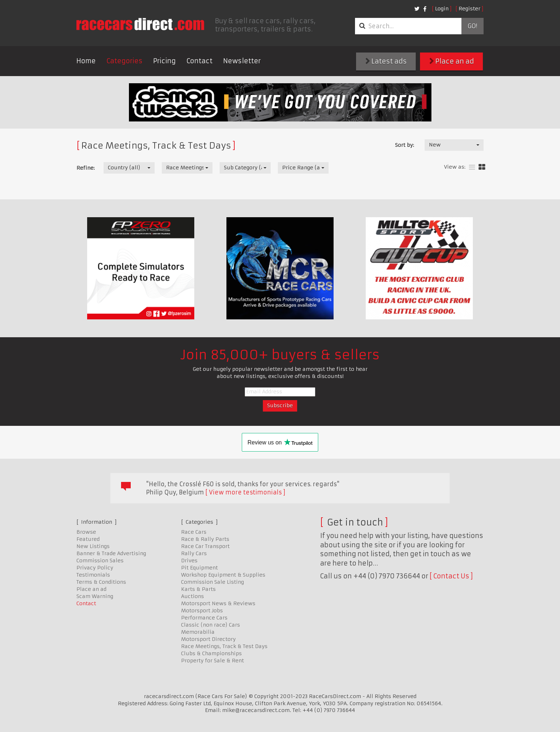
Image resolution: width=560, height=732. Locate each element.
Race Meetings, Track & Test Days (224, 646)
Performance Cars (204, 618)
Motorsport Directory (208, 639)
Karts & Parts (198, 589)
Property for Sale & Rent (212, 661)
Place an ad (452, 61)
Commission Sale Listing (212, 582)
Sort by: (404, 145)
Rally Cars (194, 553)
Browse (86, 532)
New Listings (93, 546)
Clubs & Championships (211, 653)
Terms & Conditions (101, 582)
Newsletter (242, 61)
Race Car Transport (205, 546)
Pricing (164, 61)
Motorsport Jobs (202, 611)
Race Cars (194, 532)
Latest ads (386, 61)
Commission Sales (100, 561)
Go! (472, 26)
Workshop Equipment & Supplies (223, 575)
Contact (199, 61)
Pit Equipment (199, 568)
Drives (189, 561)
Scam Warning (95, 596)
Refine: (86, 168)
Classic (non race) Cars (211, 625)
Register (469, 9)
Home (86, 61)
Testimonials (93, 575)
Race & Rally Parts (205, 539)
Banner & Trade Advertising (111, 553)
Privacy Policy (95, 568)
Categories (124, 61)
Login (442, 9)
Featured (88, 539)
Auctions (192, 596)
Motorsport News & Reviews (218, 603)
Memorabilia (198, 632)
